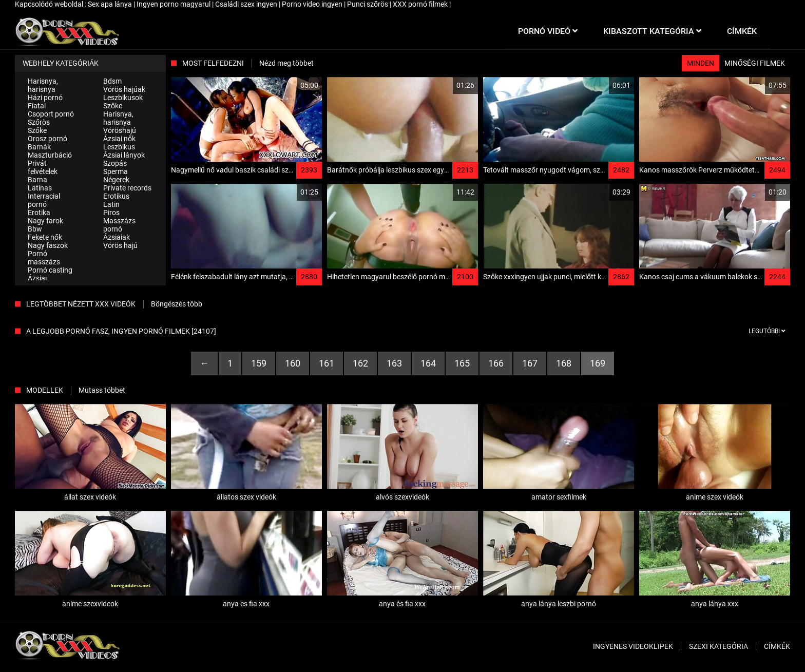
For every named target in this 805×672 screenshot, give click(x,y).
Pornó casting (50, 270)
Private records (127, 188)
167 (530, 363)
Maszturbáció (50, 155)
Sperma (116, 171)
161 (327, 363)
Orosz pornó (47, 139)
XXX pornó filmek (421, 4)
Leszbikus (119, 147)
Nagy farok (45, 221)
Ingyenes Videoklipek (633, 646)
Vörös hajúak (124, 89)
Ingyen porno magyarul (174, 4)
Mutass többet (102, 390)
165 (462, 363)
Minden (701, 63)
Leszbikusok (123, 98)
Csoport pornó (51, 114)
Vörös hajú (120, 245)
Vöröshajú (120, 130)
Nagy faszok (48, 245)
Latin (111, 204)
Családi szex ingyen (247, 4)
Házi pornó (45, 98)
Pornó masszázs (44, 258)
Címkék (777, 646)
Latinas (40, 188)
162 (360, 363)
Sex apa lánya (111, 4)
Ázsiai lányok (124, 155)
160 (293, 363)
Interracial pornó (44, 200)
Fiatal (37, 106)
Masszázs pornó (119, 225)
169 (598, 363)
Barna (37, 180)
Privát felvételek (43, 167)
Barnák (39, 147)
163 (394, 363)
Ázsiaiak (117, 237)
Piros (111, 213)
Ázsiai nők (119, 139)
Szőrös (39, 122)
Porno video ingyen (313, 4)
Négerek (116, 180)
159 (259, 363)
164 (428, 363)
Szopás (115, 163)
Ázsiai (37, 278)
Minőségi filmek (755, 63)
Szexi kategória (718, 646)
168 (564, 363)
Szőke (37, 130)
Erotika (39, 213)
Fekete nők (45, 237)
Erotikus (116, 196)
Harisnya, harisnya (43, 85)
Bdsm (112, 81)
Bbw (35, 229)
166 (496, 363)
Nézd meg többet (286, 63)
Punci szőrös (368, 4)
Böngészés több (177, 304)
